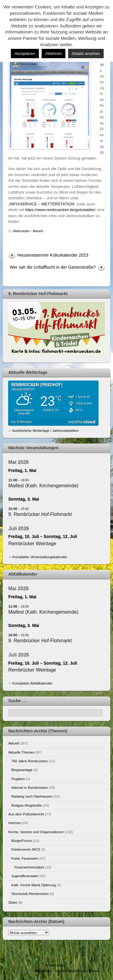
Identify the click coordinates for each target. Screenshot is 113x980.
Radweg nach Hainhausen (32, 796)
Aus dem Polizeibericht (26, 814)
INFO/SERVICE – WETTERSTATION (42, 204)
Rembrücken (55, 965)
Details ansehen (86, 54)
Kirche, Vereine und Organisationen (36, 832)
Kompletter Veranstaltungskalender (40, 557)
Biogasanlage (22, 770)
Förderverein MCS (25, 849)
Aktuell (38, 231)
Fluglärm (18, 779)
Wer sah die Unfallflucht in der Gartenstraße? (53, 267)
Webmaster (21, 231)
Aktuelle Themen (21, 752)
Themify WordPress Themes (77, 971)
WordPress (43, 971)
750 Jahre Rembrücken (29, 761)
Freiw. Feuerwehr (25, 858)
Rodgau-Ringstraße (27, 805)
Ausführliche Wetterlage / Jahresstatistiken (46, 430)
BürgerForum (22, 841)
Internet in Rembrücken (29, 787)
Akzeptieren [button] (25, 54)
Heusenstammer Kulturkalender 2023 (53, 255)
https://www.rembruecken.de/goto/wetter (60, 210)
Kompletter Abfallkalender (32, 683)
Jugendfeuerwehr (25, 876)
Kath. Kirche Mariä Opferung (33, 885)
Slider (13, 902)
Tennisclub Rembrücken (30, 894)
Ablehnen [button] (53, 54)
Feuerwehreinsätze (29, 867)
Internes (14, 823)
